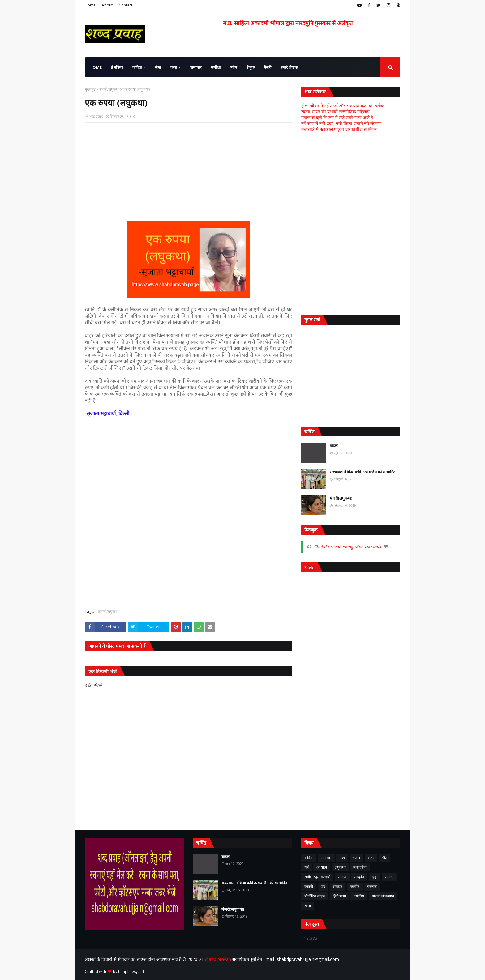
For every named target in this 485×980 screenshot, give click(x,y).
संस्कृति (359, 877)
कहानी (309, 886)
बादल (334, 445)
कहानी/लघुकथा (109, 89)
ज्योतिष (359, 896)
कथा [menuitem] (174, 67)
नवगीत (355, 886)
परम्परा (372, 886)
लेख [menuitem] (158, 67)
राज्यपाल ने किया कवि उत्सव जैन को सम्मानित (363, 472)
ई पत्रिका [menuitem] (117, 67)
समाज (342, 877)
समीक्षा (390, 877)
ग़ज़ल (356, 858)
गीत (385, 858)
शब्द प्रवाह (96, 116)
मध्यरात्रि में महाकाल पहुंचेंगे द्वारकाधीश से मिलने (339, 129)
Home (90, 5)
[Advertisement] (188, 172)
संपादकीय (360, 867)
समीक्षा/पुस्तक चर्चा (317, 877)
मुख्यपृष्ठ (90, 89)
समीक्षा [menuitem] (216, 67)
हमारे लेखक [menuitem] (289, 67)
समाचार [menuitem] (196, 67)
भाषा (308, 906)
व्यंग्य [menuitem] (234, 67)
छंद (323, 886)
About (107, 5)
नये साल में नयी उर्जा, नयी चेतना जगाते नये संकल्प (341, 123)
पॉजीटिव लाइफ (315, 896)
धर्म (307, 867)
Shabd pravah (218, 959)
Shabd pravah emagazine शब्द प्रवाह (348, 547)
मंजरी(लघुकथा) (341, 498)
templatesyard (131, 971)
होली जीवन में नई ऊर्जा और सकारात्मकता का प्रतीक (343, 106)
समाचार (326, 858)
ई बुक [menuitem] (251, 67)
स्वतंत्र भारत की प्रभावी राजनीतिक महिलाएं (335, 112)
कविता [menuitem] (137, 67)
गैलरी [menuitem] (268, 67)
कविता (309, 858)
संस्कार (337, 886)
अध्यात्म (322, 867)
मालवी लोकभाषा (383, 896)
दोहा (375, 877)
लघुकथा (340, 867)
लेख (342, 858)
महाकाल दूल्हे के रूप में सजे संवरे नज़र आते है (337, 117)
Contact (126, 5)
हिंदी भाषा (339, 896)
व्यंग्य (371, 858)
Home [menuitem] (96, 67)
